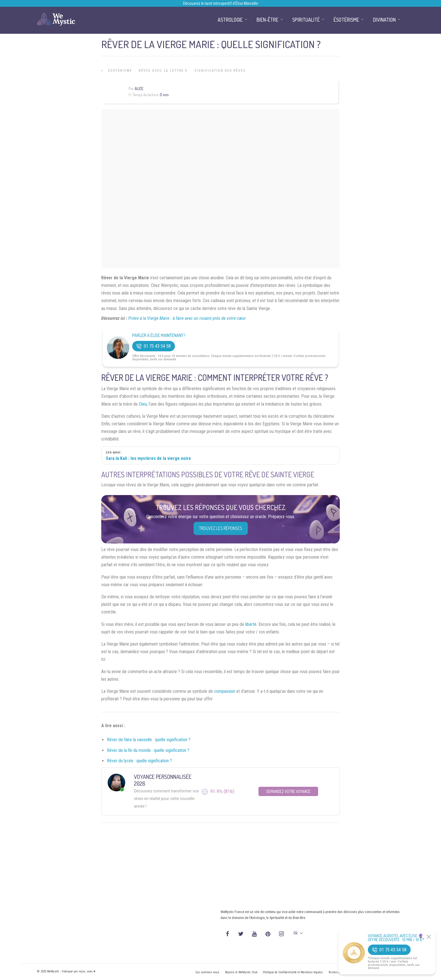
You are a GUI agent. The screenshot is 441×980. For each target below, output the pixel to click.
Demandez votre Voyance (288, 791)
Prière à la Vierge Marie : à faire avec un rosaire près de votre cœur (187, 318)
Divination (384, 20)
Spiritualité (306, 20)
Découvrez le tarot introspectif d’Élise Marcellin (221, 3)
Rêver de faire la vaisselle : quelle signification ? (149, 740)
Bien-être (267, 20)
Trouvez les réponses (221, 528)
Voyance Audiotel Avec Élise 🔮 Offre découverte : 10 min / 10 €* (396, 938)
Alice (139, 88)
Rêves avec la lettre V (163, 71)
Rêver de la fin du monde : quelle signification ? (148, 750)
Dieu (143, 404)
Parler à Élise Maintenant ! (159, 335)
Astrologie (230, 20)
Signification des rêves (220, 71)
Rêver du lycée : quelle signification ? (139, 761)
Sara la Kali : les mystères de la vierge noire (148, 458)
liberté (251, 624)
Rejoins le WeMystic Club (241, 972)
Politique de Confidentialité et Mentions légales (293, 972)
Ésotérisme (120, 71)
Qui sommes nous (207, 972)
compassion (225, 691)
